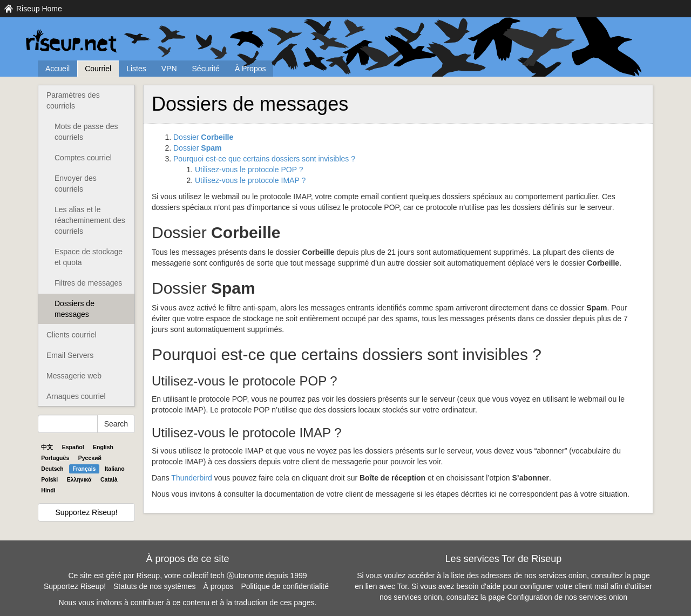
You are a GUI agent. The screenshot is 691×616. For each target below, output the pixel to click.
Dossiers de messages (74, 309)
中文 (47, 447)
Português (55, 458)
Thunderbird (192, 478)
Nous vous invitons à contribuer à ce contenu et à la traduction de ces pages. (188, 603)
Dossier (203, 137)
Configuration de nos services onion (568, 597)
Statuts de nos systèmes (155, 586)
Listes (136, 69)
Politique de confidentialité (285, 586)
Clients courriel (72, 335)
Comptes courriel (83, 158)
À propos (218, 586)
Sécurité (206, 69)
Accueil (57, 69)
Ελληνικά (79, 479)
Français (84, 469)
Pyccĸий (90, 458)
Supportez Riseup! (86, 512)
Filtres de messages (88, 283)
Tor (402, 586)
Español (73, 447)
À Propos (250, 69)
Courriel (98, 69)
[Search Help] (68, 424)
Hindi (48, 490)
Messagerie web (74, 376)
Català (109, 479)
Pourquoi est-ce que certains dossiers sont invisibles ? (264, 159)
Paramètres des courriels (73, 100)
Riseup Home (39, 9)
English (103, 447)
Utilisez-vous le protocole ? (249, 170)
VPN (169, 69)
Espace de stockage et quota (89, 257)
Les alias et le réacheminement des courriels (90, 220)
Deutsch (52, 469)
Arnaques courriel (76, 396)
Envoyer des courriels (76, 184)
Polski (49, 479)
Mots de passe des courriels (86, 132)
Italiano (115, 469)
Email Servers (70, 355)
